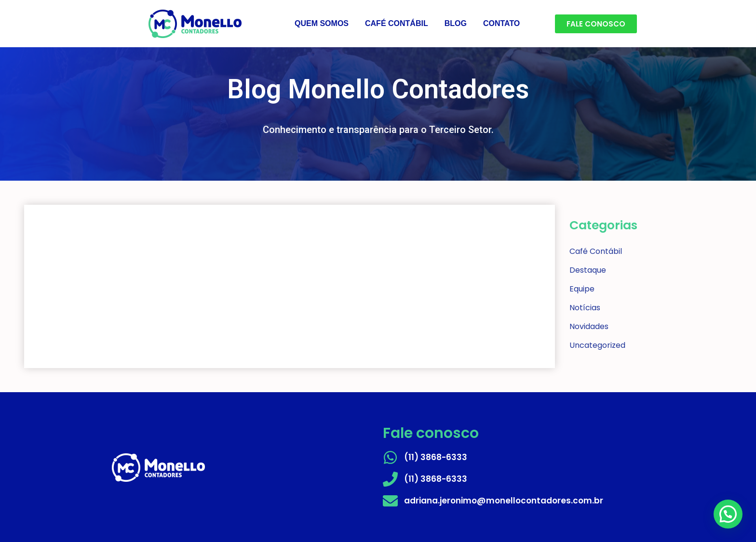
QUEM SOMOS (322, 23)
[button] (728, 514)
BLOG (456, 23)
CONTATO (501, 23)
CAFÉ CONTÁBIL (397, 23)
